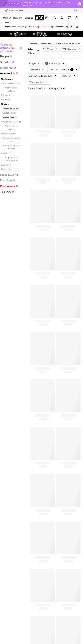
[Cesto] (77, 18)
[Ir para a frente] (71, 27)
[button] (51, 49)
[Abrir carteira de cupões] (47, 18)
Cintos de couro (72, 44)
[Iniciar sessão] (54, 18)
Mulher (7, 18)
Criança (29, 18)
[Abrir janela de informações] (80, 4)
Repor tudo (60, 81)
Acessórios (46, 44)
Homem (18, 18)
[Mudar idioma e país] (76, 10)
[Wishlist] (69, 18)
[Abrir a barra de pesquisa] (76, 27)
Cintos (58, 44)
